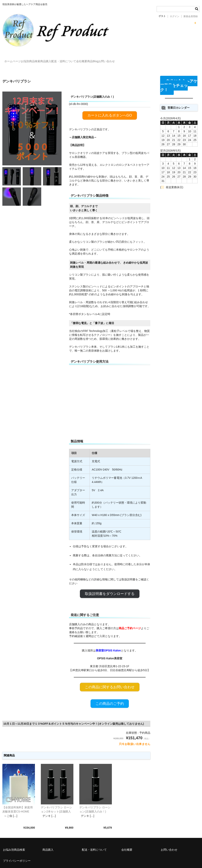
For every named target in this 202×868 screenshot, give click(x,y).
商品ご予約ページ (130, 617)
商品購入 (64, 57)
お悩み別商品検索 (14, 837)
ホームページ (15, 57)
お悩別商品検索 (41, 57)
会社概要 (116, 57)
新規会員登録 (191, 16)
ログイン (175, 16)
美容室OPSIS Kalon (108, 639)
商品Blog (135, 57)
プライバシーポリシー (17, 848)
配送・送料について (90, 57)
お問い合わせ (157, 57)
